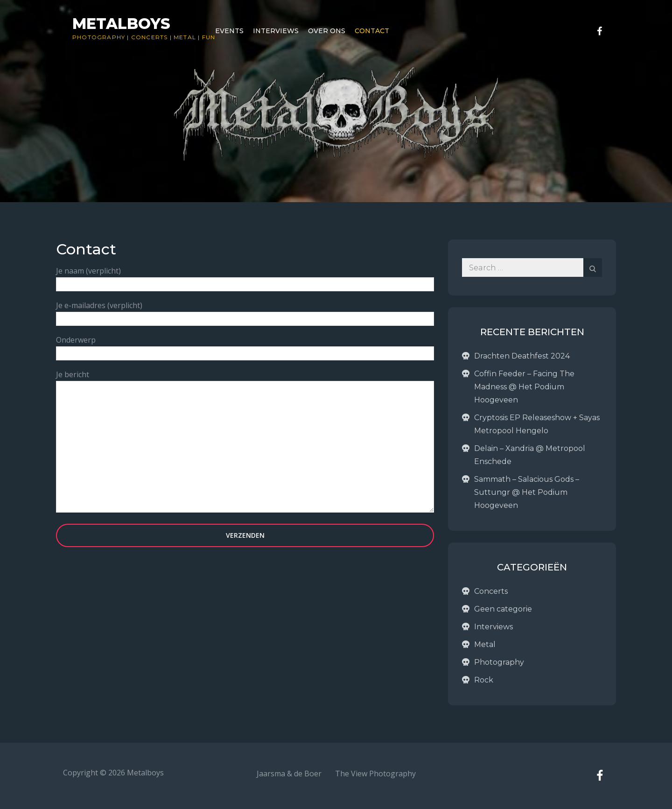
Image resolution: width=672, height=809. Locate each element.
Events (229, 31)
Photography (99, 37)
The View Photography (375, 774)
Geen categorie (503, 609)
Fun (209, 37)
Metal (185, 37)
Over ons (327, 31)
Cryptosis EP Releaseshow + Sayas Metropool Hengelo (537, 424)
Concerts (150, 37)
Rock (484, 680)
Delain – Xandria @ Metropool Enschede (530, 455)
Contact (372, 31)
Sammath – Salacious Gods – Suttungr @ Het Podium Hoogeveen (527, 492)
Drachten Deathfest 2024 (522, 356)
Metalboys (121, 24)
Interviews (276, 31)
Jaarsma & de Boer (289, 774)
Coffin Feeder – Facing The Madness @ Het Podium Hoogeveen (524, 387)
